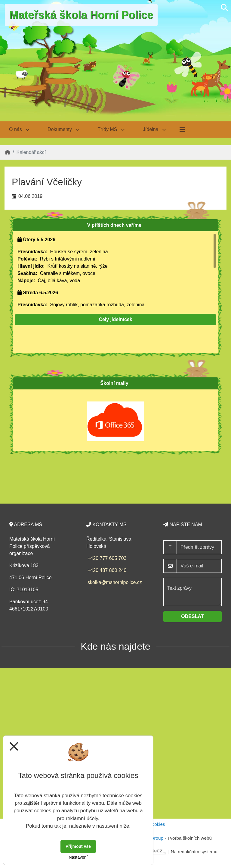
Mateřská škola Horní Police (81, 15)
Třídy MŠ (111, 129)
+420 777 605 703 (107, 558)
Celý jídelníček (115, 319)
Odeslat (192, 616)
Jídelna (154, 129)
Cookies (157, 824)
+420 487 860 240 (107, 570)
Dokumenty (63, 129)
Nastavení (78, 857)
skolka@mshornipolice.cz (115, 582)
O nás (19, 129)
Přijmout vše (78, 846)
